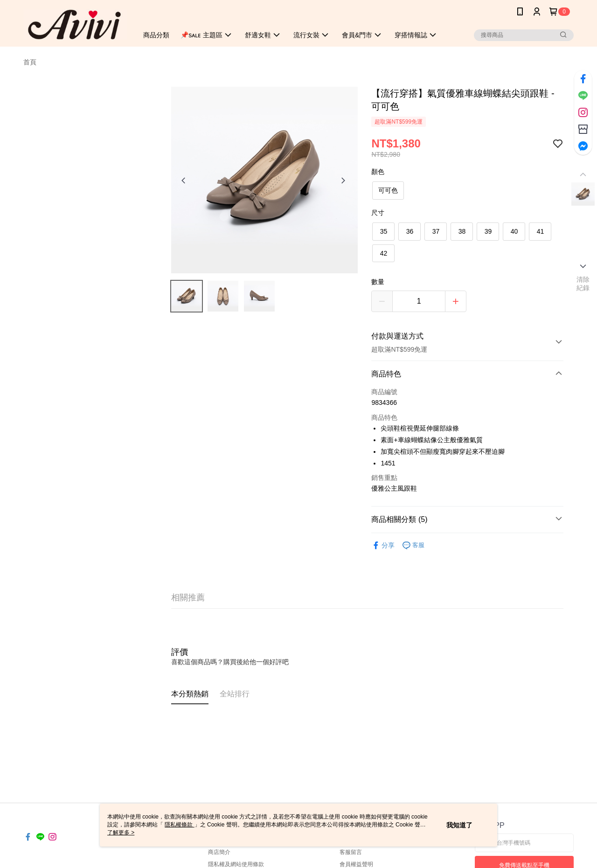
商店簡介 (219, 852)
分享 (383, 545)
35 (384, 231)
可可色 (388, 190)
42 (384, 253)
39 (488, 231)
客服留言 (351, 852)
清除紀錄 (583, 284)
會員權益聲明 (356, 864)
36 (410, 231)
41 (541, 231)
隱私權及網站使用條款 (236, 864)
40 (514, 231)
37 (436, 231)
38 (462, 231)
